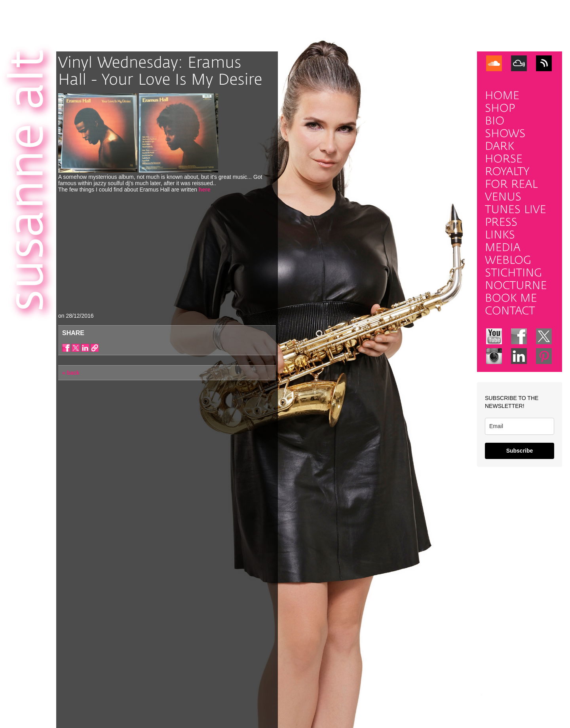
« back (71, 373)
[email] (520, 426)
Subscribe (520, 451)
